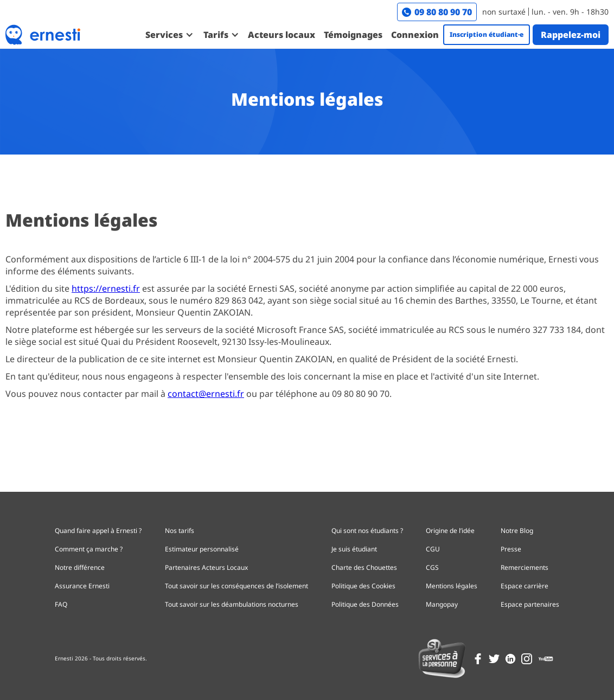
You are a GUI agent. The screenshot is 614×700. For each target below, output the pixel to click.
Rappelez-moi (571, 35)
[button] (169, 35)
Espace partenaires (530, 604)
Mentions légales (452, 586)
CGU (433, 549)
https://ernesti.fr (106, 288)
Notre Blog (517, 531)
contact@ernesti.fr (206, 394)
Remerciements (525, 567)
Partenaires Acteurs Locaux (206, 567)
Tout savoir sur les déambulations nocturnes (232, 604)
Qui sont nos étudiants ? (367, 531)
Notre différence (80, 567)
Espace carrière (525, 586)
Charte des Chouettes (364, 567)
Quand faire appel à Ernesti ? (98, 531)
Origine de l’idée (450, 531)
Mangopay (442, 604)
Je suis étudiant (354, 549)
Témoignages (353, 35)
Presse (511, 549)
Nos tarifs (180, 531)
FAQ (61, 604)
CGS (432, 567)
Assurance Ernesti (82, 586)
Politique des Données (365, 604)
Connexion (415, 35)
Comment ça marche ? (89, 549)
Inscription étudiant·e (487, 34)
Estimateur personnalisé (202, 549)
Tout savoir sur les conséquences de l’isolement (236, 586)
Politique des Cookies (363, 586)
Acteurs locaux (282, 35)
